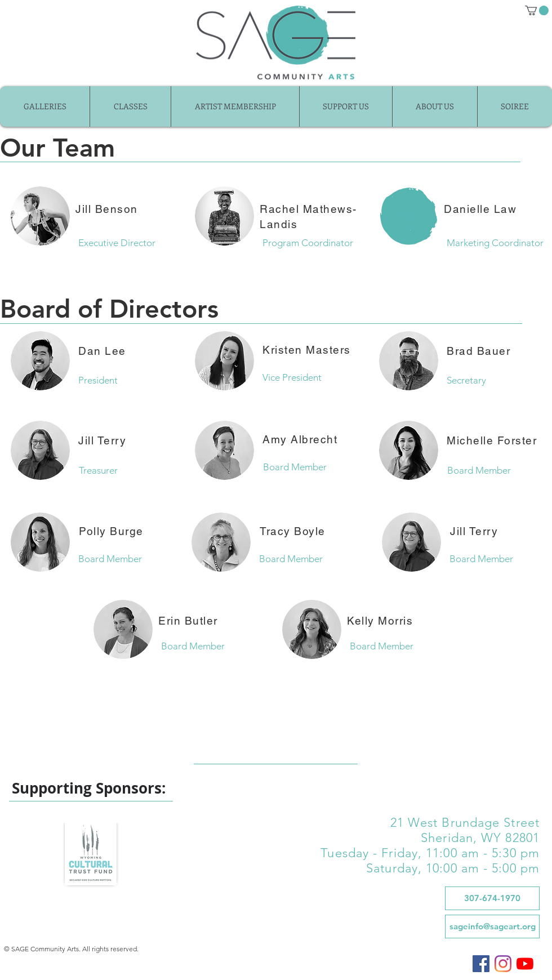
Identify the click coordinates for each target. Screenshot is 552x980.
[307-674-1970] (492, 898)
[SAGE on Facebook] (481, 964)
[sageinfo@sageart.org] (492, 926)
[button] (537, 10)
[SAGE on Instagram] (503, 964)
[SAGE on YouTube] (525, 964)
